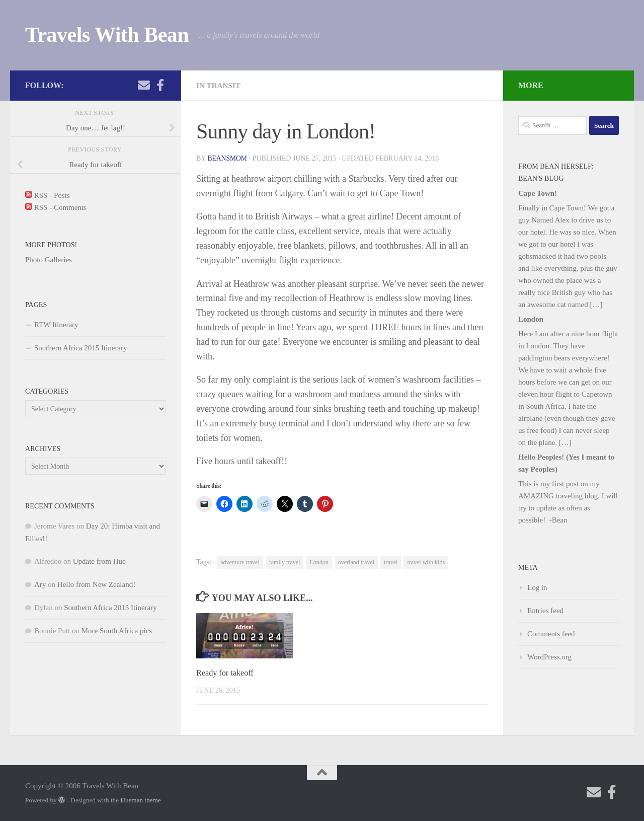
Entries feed (545, 611)
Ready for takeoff (226, 673)
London (319, 562)
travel (391, 562)
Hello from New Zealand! (96, 584)
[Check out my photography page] (160, 85)
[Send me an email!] (144, 85)
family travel (285, 562)
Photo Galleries (49, 260)
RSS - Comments (56, 207)
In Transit (220, 85)
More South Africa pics (117, 631)
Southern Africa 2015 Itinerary (81, 348)
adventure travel (240, 562)
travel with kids (426, 562)
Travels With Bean (107, 35)
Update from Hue (99, 561)
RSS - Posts (48, 195)
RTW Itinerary (56, 325)
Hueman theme (140, 800)
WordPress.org (549, 657)
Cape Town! (538, 193)
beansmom (228, 158)
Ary (40, 584)
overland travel (356, 562)
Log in (537, 587)
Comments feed (551, 634)
